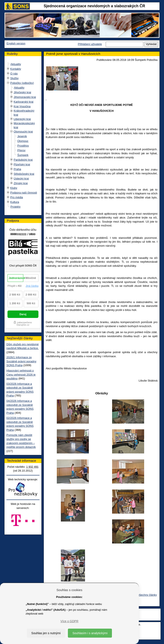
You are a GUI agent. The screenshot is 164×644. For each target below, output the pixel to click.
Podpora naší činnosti (24, 193)
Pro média (17, 197)
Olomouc (23, 141)
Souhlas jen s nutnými (46, 633)
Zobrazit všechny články (142, 595)
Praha (17, 169)
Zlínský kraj (21, 183)
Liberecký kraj (22, 119)
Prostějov (23, 146)
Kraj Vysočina (22, 106)
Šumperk (23, 155)
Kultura (15, 202)
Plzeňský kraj (22, 164)
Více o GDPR (69, 621)
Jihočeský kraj (22, 92)
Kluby (14, 188)
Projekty (15, 207)
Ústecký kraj (21, 178)
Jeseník (22, 136)
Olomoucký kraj (23, 132)
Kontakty (16, 69)
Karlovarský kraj (23, 102)
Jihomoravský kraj (25, 97)
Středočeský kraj (24, 174)
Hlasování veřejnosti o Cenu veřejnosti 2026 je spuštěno (21, 374)
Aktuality (16, 64)
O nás (14, 74)
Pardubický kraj (23, 160)
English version (16, 43)
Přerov (21, 150)
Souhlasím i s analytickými (90, 633)
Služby (14, 78)
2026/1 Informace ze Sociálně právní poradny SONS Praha (21, 361)
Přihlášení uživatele (90, 44)
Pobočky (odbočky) (22, 83)
